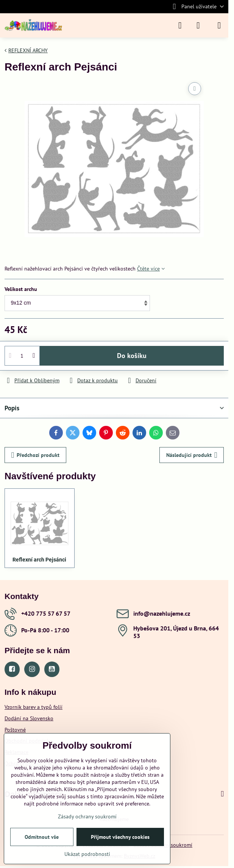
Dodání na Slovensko (29, 718)
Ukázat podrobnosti (87, 854)
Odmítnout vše (42, 837)
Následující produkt (192, 455)
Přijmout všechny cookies (120, 837)
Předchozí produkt (36, 455)
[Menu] (219, 25)
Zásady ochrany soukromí (87, 816)
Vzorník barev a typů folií (34, 707)
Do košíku (132, 356)
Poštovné (15, 730)
